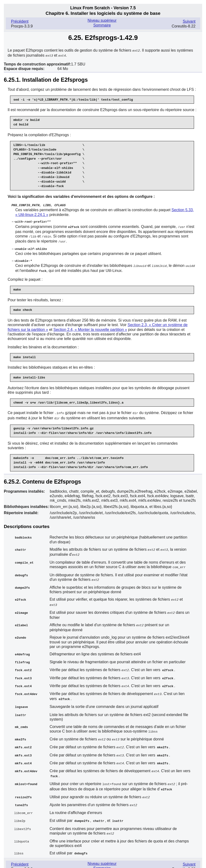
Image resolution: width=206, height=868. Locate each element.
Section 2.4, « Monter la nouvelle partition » (90, 327)
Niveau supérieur (102, 20)
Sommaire (102, 25)
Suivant (189, 21)
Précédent (20, 21)
